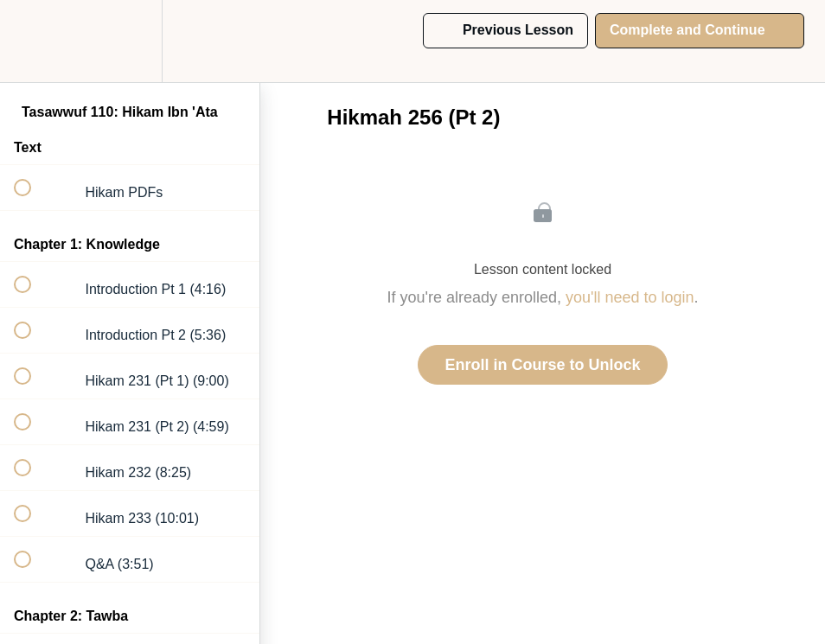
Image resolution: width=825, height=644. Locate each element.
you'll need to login (630, 297)
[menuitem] (130, 41)
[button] (32, 41)
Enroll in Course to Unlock (542, 365)
